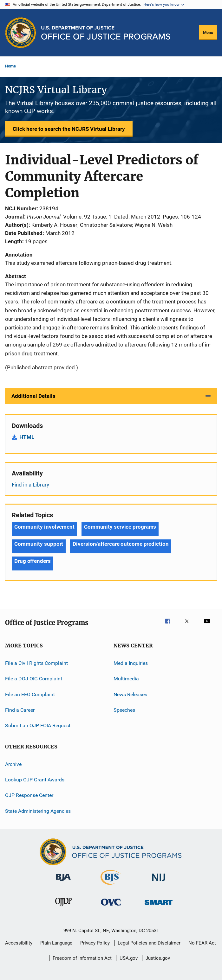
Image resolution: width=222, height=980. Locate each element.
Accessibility (19, 943)
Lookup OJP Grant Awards (35, 780)
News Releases (130, 694)
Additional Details (33, 396)
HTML (27, 437)
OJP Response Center (29, 795)
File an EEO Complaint (30, 694)
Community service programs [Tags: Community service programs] (120, 527)
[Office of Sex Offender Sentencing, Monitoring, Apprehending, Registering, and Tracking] (159, 906)
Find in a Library (30, 485)
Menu (208, 32)
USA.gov (129, 958)
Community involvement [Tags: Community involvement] (44, 527)
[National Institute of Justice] (159, 882)
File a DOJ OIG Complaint (34, 679)
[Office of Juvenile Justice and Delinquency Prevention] (63, 907)
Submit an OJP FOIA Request (38, 725)
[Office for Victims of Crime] (111, 907)
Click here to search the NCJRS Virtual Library (69, 129)
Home (10, 66)
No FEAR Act (202, 943)
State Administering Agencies (38, 811)
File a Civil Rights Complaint (36, 663)
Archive (13, 764)
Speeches (124, 710)
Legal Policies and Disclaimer (149, 943)
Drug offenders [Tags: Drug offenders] (33, 561)
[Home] (106, 33)
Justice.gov (158, 958)
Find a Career (20, 710)
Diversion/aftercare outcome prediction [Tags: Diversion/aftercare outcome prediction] (121, 544)
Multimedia (126, 679)
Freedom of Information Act (82, 958)
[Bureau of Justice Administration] (63, 882)
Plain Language (56, 943)
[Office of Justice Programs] (21, 33)
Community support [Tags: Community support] (39, 544)
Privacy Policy (95, 943)
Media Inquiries (131, 663)
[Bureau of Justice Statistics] (111, 886)
